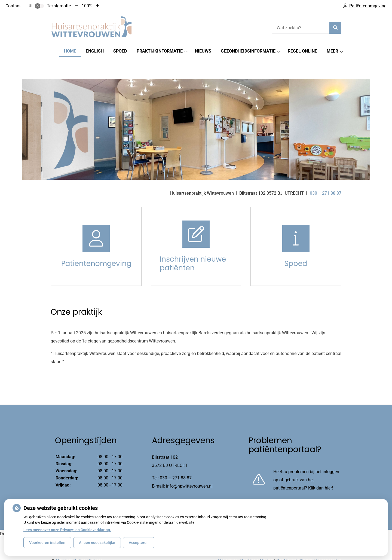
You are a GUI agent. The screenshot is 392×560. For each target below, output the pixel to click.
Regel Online (302, 51)
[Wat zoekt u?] (301, 28)
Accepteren (139, 543)
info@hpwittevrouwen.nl (189, 467)
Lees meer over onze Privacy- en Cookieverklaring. (67, 530)
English (95, 51)
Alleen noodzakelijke (97, 543)
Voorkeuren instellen (47, 543)
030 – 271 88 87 (176, 459)
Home (70, 51)
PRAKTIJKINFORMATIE (160, 51)
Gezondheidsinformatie (248, 51)
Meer (332, 51)
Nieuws (203, 51)
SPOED (120, 51)
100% (87, 6)
